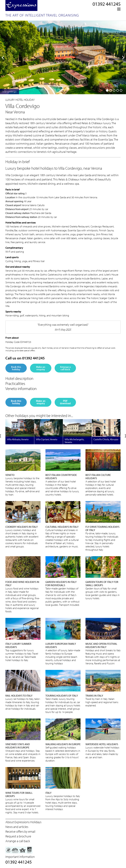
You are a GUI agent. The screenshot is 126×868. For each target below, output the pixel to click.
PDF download (65, 402)
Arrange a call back (65, 368)
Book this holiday (16, 368)
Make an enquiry (41, 368)
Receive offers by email (20, 831)
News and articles (17, 827)
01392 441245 (107, 4)
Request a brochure (18, 836)
